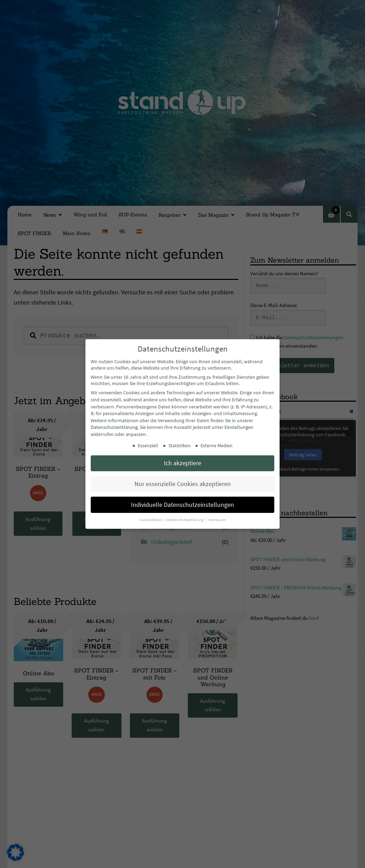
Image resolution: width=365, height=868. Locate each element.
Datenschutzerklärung (114, 427)
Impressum (217, 520)
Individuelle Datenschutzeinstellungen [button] (182, 505)
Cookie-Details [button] (152, 520)
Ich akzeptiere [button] (182, 463)
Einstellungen (239, 427)
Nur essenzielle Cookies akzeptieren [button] (183, 484)
